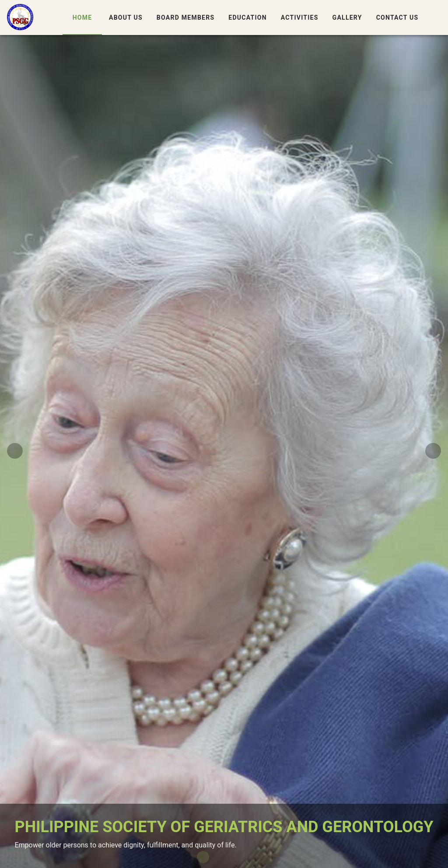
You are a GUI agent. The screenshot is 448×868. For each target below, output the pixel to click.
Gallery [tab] (347, 17)
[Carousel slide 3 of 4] (231, 857)
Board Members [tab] (185, 17)
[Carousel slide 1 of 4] (203, 857)
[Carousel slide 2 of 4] (217, 857)
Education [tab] (247, 17)
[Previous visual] (15, 451)
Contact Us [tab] (397, 17)
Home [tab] (82, 17)
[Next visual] (433, 451)
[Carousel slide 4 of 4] (245, 857)
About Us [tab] (126, 17)
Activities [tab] (299, 17)
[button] (436, 17)
